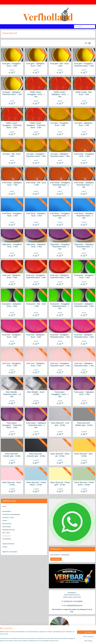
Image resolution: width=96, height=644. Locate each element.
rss (45, 641)
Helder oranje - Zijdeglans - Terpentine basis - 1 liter (36, 125)
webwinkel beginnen (51, 641)
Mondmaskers (7, 511)
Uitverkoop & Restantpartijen (11, 514)
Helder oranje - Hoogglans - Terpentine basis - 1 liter (12, 125)
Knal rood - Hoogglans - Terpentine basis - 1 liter (36, 276)
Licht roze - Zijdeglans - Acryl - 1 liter (36, 364)
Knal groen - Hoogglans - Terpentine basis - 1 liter (60, 306)
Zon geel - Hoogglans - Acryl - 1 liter (60, 124)
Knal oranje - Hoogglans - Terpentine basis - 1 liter (60, 185)
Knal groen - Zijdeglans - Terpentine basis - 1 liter (84, 305)
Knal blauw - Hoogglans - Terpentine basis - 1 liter (60, 216)
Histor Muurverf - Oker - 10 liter (84, 455)
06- (75, 601)
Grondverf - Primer (8, 517)
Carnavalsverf (7, 536)
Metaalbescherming (8, 530)
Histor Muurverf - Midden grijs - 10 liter (84, 424)
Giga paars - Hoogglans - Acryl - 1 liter (12, 245)
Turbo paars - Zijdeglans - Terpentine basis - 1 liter (36, 425)
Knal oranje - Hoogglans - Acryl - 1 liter (84, 155)
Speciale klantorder (8, 544)
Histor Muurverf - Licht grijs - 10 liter (60, 424)
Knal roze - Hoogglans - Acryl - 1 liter (12, 336)
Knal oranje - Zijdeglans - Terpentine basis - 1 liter (84, 185)
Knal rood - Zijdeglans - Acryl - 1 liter (12, 276)
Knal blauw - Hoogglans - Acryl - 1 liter (12, 215)
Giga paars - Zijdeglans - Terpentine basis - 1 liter (84, 247)
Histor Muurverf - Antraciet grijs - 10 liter (36, 455)
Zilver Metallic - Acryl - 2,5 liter (36, 393)
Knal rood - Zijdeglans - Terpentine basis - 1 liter (60, 276)
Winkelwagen (56, 559)
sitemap (42, 641)
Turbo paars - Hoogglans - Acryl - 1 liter (60, 394)
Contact (5, 547)
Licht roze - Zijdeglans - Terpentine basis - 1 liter (84, 364)
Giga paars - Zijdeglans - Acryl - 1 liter (36, 245)
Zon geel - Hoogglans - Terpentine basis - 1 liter (36, 155)
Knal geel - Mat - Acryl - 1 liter (60, 65)
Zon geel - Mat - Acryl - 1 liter (12, 155)
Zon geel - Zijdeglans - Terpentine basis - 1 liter (60, 155)
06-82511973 (68, 601)
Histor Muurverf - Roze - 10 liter (12, 484)
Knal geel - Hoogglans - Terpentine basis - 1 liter (84, 65)
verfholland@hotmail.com (74, 605)
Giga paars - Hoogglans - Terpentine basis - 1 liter (60, 247)
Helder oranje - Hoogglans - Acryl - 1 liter (36, 94)
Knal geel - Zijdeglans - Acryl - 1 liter (36, 65)
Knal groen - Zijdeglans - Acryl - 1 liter (12, 305)
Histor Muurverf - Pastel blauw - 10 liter (36, 484)
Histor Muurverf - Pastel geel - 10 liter (60, 484)
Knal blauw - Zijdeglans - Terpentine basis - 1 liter (84, 216)
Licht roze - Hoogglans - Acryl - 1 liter (12, 364)
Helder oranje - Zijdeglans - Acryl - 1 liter (60, 94)
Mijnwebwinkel (66, 641)
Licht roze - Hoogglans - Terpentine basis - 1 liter (60, 364)
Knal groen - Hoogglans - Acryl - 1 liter (84, 276)
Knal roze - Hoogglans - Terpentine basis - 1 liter (60, 336)
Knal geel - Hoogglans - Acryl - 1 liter (12, 65)
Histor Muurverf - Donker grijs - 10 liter (12, 455)
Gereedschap (7, 539)
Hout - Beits (6, 533)
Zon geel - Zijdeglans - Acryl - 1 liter (84, 124)
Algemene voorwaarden (10, 552)
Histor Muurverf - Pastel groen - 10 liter (84, 484)
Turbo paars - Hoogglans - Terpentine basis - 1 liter (12, 425)
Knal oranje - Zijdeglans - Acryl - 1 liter (12, 184)
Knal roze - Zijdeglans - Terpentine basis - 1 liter (84, 336)
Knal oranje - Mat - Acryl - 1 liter (36, 184)
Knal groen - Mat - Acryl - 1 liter (36, 305)
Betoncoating (6, 527)
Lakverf (5, 520)
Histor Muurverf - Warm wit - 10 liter (60, 455)
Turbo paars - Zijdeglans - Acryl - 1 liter (84, 393)
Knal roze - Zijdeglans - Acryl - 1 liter (36, 336)
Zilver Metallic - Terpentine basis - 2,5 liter (12, 394)
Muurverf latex (7, 524)
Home (4, 506)
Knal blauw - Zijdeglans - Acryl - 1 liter (36, 215)
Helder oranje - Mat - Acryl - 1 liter (84, 93)
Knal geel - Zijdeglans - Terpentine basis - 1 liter (12, 93)
